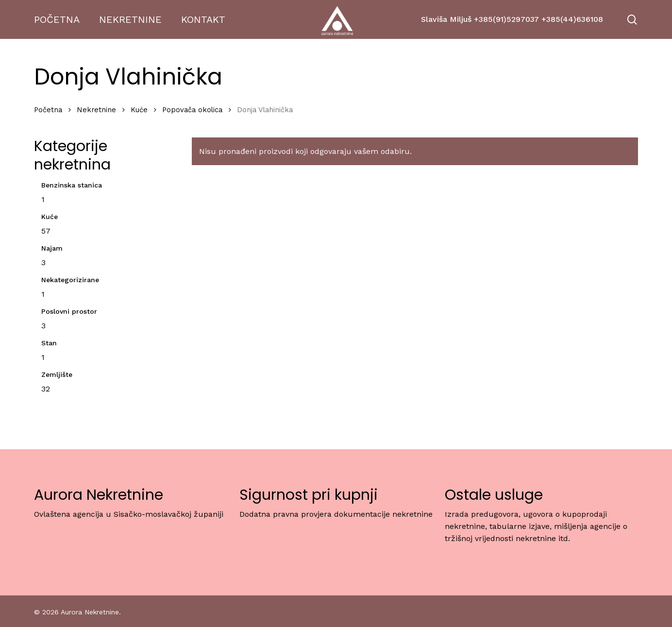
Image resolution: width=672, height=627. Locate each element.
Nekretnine (96, 110)
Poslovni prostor (69, 311)
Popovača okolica (192, 110)
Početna (48, 110)
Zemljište (57, 374)
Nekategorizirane (70, 280)
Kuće (139, 110)
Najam (52, 248)
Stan (49, 343)
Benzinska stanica (72, 185)
